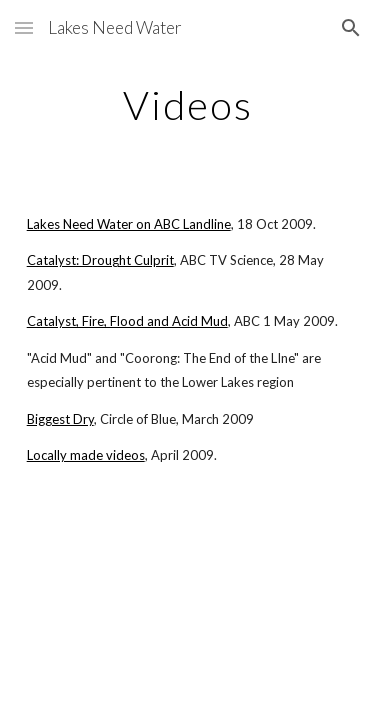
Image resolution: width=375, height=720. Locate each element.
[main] (188, 105)
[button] (24, 27)
